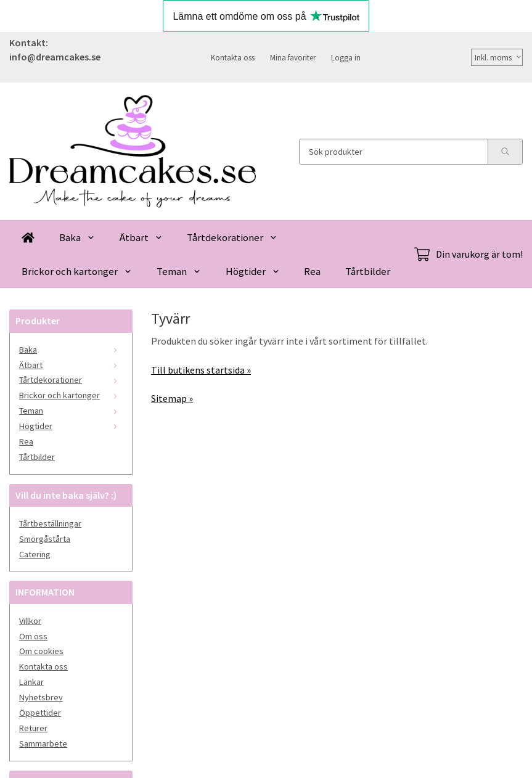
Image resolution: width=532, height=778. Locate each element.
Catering (35, 554)
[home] (28, 237)
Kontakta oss (233, 57)
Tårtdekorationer (232, 237)
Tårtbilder (368, 271)
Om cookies (41, 651)
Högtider (253, 271)
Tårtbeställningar (50, 523)
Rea (312, 271)
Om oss (33, 636)
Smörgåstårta (45, 539)
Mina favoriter (293, 57)
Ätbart (141, 237)
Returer (33, 728)
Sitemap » (172, 398)
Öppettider (40, 713)
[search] (505, 152)
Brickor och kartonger (77, 271)
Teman (179, 271)
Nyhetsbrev (41, 697)
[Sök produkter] (394, 152)
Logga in (346, 57)
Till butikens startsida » (201, 370)
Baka (77, 237)
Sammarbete (43, 743)
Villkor (30, 621)
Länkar (31, 682)
